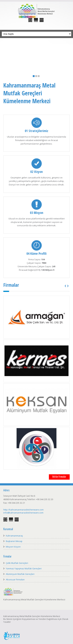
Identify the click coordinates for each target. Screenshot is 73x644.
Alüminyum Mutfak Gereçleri (20, 574)
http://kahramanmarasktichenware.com (23, 510)
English (30, 18)
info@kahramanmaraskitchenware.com (23, 513)
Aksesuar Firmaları (15, 579)
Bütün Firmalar (59, 477)
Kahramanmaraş (14, 536)
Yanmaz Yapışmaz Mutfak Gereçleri (24, 568)
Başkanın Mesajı (14, 541)
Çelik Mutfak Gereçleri (17, 563)
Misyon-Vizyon (13, 547)
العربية (42, 18)
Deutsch (36, 18)
